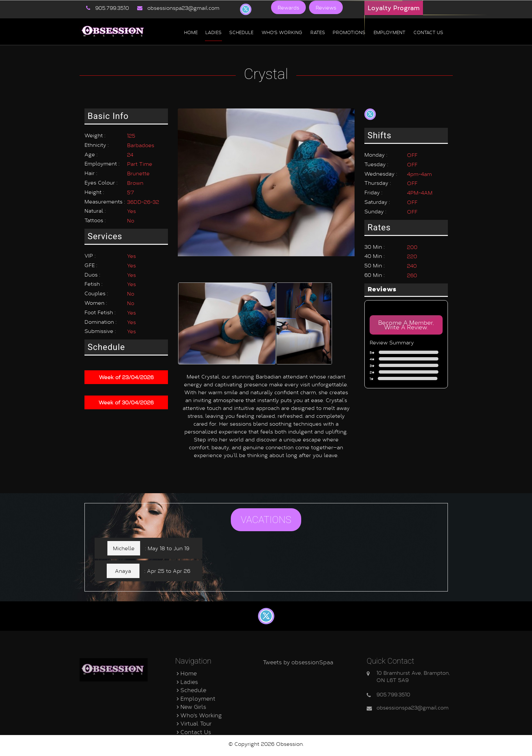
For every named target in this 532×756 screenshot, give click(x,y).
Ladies (213, 32)
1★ (406, 379)
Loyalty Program (394, 8)
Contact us (428, 32)
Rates (318, 32)
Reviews (326, 7)
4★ (407, 359)
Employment (389, 32)
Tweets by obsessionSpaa (298, 696)
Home (191, 32)
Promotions (349, 32)
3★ (407, 366)
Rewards (288, 7)
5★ (407, 353)
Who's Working (282, 32)
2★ (407, 372)
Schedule (241, 32)
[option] (227, 313)
